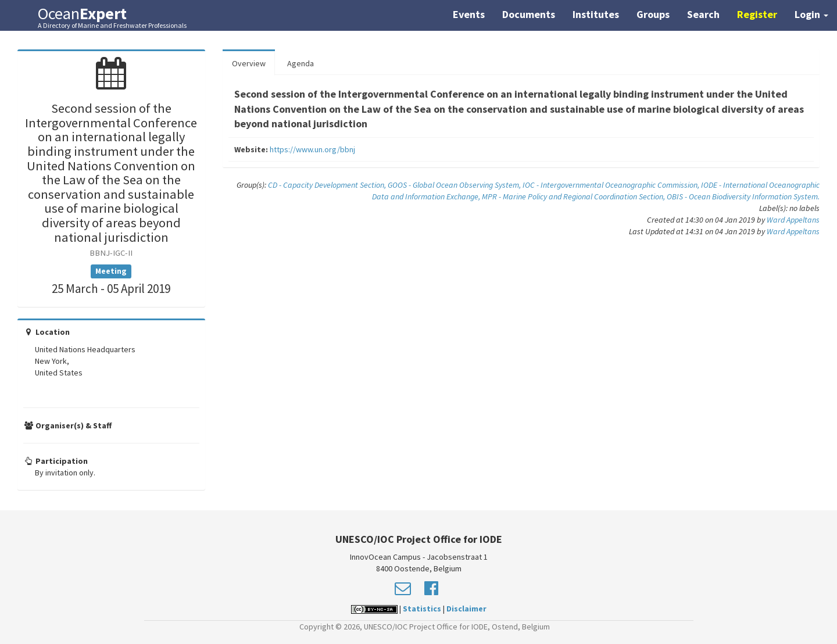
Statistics (422, 609)
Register (757, 14)
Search (703, 14)
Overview (249, 63)
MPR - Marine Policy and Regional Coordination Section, (574, 196)
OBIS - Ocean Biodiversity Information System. (743, 196)
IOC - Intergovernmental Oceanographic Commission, (612, 185)
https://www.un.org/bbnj (312, 149)
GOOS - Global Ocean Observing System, (455, 185)
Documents (529, 14)
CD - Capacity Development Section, (328, 185)
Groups (653, 14)
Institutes (596, 14)
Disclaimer (466, 609)
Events (469, 14)
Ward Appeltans (793, 220)
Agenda (301, 63)
